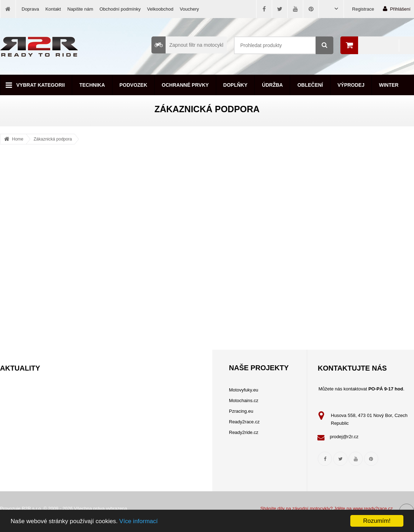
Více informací (139, 521)
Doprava (30, 9)
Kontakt (53, 9)
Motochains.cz (244, 401)
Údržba (272, 85)
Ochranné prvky (185, 85)
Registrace (363, 9)
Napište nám (80, 9)
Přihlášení (397, 9)
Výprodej (351, 85)
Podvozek (134, 85)
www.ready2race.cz (373, 508)
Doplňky (235, 85)
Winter (389, 85)
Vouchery (189, 9)
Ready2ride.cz (244, 432)
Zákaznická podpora (53, 139)
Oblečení (310, 85)
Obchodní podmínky (120, 9)
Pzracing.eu (241, 411)
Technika (92, 85)
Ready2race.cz (244, 422)
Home (18, 139)
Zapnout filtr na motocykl (187, 45)
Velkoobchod (160, 9)
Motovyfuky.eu (244, 390)
